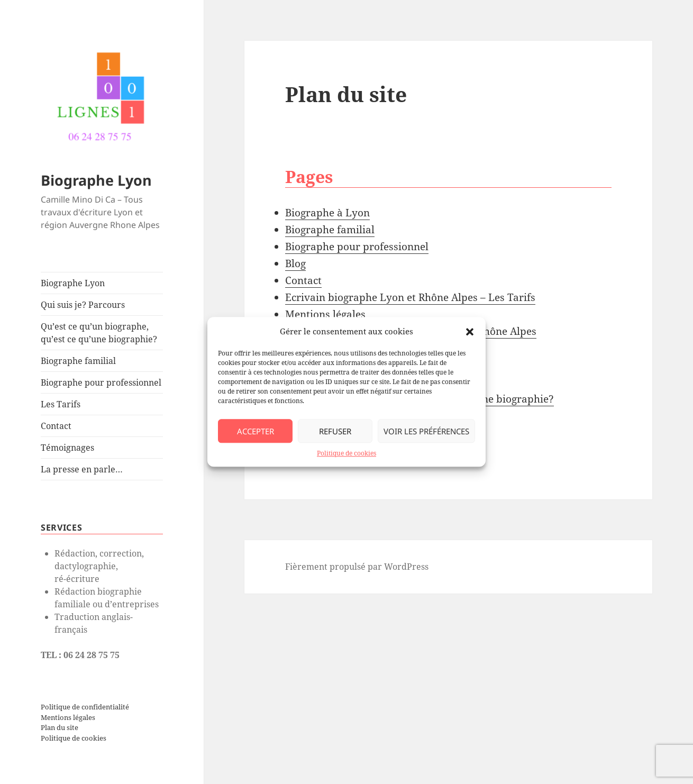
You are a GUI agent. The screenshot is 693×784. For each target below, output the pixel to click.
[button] (470, 332)
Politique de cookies (346, 454)
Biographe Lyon (96, 180)
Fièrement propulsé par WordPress (357, 567)
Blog (295, 263)
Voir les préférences (426, 431)
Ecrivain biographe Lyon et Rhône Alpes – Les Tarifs (410, 297)
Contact (56, 426)
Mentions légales (68, 717)
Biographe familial (78, 361)
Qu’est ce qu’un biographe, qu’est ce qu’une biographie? (99, 333)
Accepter (256, 431)
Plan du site (60, 727)
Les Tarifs (61, 404)
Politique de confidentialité (85, 707)
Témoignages (67, 448)
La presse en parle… (82, 469)
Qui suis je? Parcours (83, 305)
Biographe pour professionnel (101, 382)
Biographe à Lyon (327, 213)
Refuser (335, 431)
